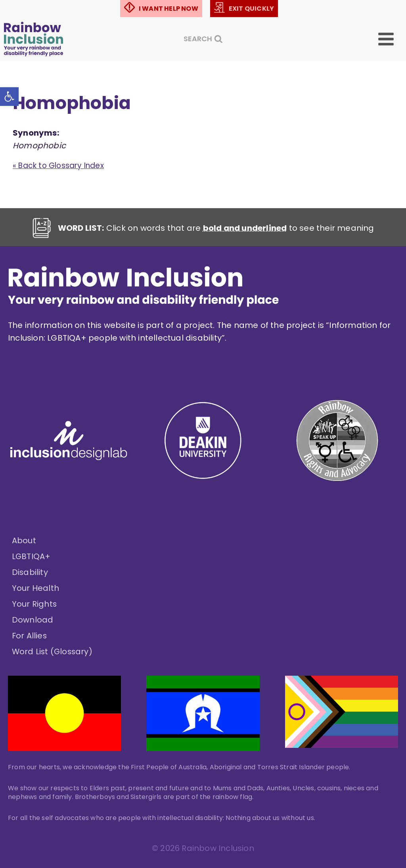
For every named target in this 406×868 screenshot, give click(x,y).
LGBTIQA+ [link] (32, 557)
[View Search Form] (203, 39)
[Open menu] (392, 39)
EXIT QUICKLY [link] (251, 9)
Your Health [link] (35, 588)
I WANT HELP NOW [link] (169, 9)
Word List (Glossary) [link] (53, 652)
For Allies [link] (30, 636)
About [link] (24, 541)
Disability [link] (30, 573)
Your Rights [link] (34, 604)
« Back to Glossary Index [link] (62, 166)
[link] (10, 98)
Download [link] (33, 620)
